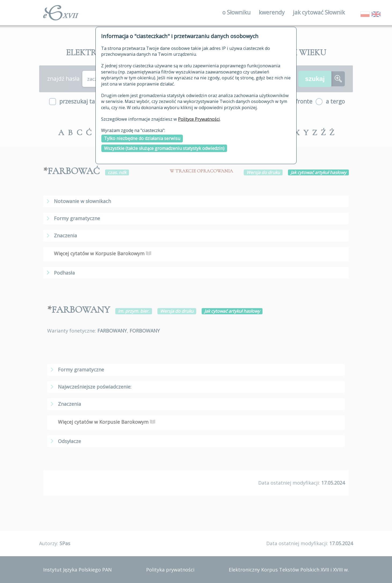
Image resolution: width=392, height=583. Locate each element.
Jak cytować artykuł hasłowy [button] (318, 172)
